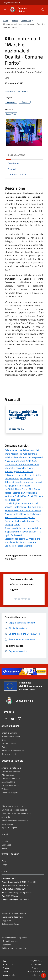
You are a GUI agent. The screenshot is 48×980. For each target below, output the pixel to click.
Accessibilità (8, 964)
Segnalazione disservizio (12, 917)
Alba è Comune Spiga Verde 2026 (21, 461)
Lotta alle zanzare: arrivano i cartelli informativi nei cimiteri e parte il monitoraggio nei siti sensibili (22, 468)
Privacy (6, 968)
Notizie (5, 841)
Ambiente (6, 817)
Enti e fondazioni (9, 743)
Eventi (4, 861)
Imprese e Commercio (11, 778)
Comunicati (26, 21)
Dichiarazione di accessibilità (14, 948)
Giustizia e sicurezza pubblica (14, 810)
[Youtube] (13, 719)
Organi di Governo (9, 733)
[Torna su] (43, 975)
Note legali (6, 945)
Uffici (4, 740)
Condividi (11, 91)
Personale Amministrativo (13, 750)
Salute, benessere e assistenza (15, 820)
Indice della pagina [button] (16, 155)
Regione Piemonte (12, 2)
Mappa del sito (9, 975)
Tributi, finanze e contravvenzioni (16, 813)
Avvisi (4, 848)
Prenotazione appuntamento (14, 913)
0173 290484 (12, 896)
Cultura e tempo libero (11, 771)
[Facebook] (6, 719)
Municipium (32, 971)
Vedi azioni (24, 91)
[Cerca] (43, 10)
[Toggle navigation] (5, 9)
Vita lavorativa (8, 775)
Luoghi (4, 865)
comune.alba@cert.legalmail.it (19, 893)
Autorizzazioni (8, 824)
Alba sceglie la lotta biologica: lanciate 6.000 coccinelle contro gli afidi (23, 516)
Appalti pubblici (8, 782)
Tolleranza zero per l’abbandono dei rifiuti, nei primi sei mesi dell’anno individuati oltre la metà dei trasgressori (24, 454)
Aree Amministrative (11, 736)
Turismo (5, 789)
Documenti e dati (9, 754)
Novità (15, 21)
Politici (4, 747)
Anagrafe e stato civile (11, 768)
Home (6, 21)
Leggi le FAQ (7, 920)
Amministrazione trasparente (14, 938)
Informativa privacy (10, 941)
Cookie (5, 971)
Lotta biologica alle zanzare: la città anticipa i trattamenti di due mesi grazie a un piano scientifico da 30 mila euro (24, 507)
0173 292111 (23, 900)
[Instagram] (19, 719)
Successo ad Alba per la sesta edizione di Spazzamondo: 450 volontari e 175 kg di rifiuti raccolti (23, 532)
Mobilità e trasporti (10, 793)
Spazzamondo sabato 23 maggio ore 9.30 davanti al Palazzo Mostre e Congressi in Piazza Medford (22, 542)
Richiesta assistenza (10, 924)
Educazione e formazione (12, 806)
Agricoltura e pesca (10, 827)
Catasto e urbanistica (11, 785)
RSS (4, 961)
